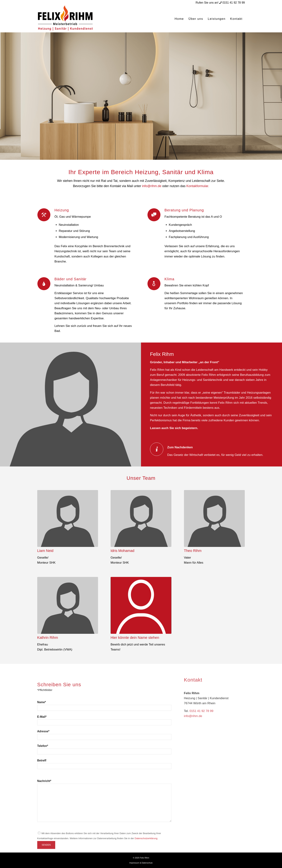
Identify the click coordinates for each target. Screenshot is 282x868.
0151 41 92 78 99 (234, 3)
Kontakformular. (198, 186)
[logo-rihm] (66, 19)
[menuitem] (179, 19)
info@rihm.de (152, 186)
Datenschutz (147, 863)
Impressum (134, 863)
